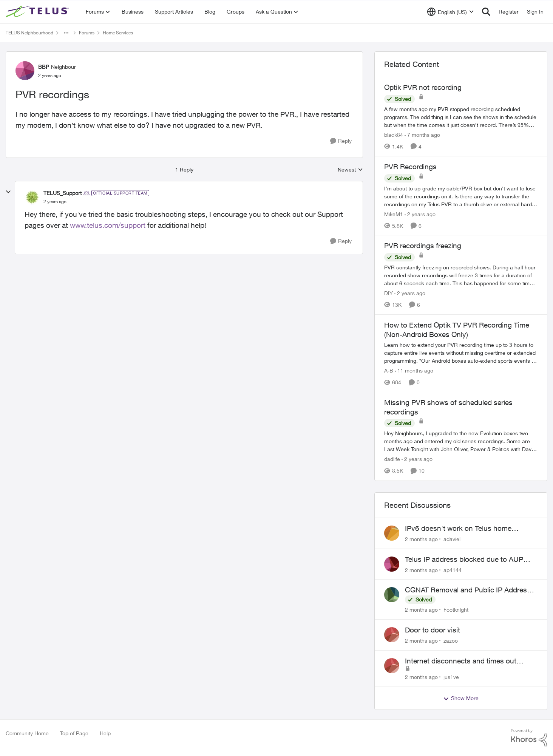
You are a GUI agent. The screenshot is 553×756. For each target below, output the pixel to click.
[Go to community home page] (38, 12)
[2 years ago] (420, 214)
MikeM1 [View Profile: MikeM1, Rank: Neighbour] (394, 214)
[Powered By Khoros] (529, 738)
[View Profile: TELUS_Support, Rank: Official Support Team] (32, 197)
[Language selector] (450, 12)
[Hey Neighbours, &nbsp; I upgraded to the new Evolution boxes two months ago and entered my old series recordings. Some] (461, 441)
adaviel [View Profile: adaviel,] (452, 539)
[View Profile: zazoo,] (392, 635)
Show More (461, 698)
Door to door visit (433, 630)
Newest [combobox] (350, 170)
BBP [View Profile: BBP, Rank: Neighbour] (44, 67)
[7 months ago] (422, 135)
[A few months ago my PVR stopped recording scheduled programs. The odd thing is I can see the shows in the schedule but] (461, 117)
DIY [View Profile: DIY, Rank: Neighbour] (388, 293)
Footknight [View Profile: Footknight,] (456, 610)
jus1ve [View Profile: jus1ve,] (451, 676)
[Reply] (341, 141)
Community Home (27, 733)
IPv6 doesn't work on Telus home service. (458, 529)
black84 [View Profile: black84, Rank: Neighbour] (394, 135)
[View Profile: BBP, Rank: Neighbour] (25, 71)
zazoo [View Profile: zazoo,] (451, 641)
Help (105, 733)
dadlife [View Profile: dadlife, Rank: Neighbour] (392, 459)
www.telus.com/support (109, 225)
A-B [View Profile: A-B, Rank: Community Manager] (389, 370)
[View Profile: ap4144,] (392, 564)
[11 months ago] (414, 370)
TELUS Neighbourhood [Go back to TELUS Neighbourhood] (29, 33)
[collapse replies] (8, 192)
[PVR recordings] (55, 202)
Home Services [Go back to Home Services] (118, 33)
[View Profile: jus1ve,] (392, 666)
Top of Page (74, 733)
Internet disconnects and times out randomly (461, 661)
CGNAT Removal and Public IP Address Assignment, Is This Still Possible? (468, 590)
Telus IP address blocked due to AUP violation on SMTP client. (464, 560)
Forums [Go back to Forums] (87, 33)
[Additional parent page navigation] (66, 33)
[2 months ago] (421, 539)
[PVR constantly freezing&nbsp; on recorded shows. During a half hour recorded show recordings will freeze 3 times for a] (461, 275)
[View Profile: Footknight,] (392, 595)
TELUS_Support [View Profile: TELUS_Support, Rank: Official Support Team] (63, 193)
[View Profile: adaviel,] (392, 533)
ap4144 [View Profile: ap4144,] (453, 570)
